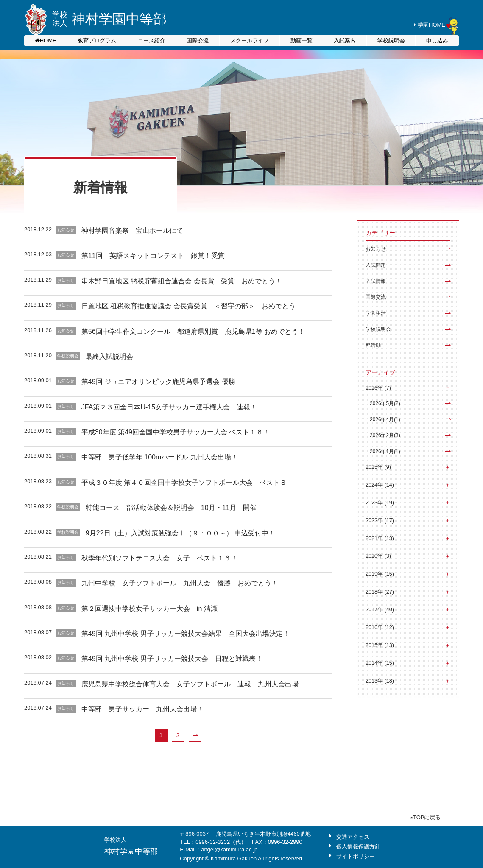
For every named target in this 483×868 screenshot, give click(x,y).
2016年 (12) (380, 627)
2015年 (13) (380, 645)
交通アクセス (353, 837)
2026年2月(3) (385, 435)
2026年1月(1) (385, 451)
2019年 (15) (380, 574)
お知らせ (376, 249)
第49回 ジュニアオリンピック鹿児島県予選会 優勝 (158, 382)
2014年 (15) (380, 663)
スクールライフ (250, 41)
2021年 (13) (380, 538)
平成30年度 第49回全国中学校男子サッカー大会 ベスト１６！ (176, 432)
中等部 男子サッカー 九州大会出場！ (142, 709)
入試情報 (376, 281)
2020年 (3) (378, 556)
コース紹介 (152, 41)
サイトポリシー (356, 856)
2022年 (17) (380, 521)
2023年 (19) (380, 503)
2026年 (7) (378, 388)
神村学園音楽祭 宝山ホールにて (132, 231)
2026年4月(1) (385, 420)
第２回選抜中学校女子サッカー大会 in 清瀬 (153, 609)
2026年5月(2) (385, 403)
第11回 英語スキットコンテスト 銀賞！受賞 (153, 256)
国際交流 (198, 41)
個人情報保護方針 (358, 847)
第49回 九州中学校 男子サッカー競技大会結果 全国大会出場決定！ (186, 634)
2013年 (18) (380, 681)
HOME (48, 41)
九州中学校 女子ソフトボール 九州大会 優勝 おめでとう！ (180, 583)
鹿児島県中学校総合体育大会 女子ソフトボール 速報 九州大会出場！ (193, 684)
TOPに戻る (426, 817)
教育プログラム (97, 41)
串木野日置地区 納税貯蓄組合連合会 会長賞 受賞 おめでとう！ (182, 281)
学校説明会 (391, 41)
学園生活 (376, 313)
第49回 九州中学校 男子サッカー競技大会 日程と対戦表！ (172, 659)
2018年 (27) (380, 592)
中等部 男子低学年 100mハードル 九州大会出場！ (160, 457)
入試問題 (376, 265)
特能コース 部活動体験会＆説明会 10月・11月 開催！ (175, 508)
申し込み (437, 41)
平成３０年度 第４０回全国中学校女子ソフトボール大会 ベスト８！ (187, 483)
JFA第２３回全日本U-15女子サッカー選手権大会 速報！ (169, 407)
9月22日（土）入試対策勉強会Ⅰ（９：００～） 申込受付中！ (180, 533)
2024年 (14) (380, 485)
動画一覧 (302, 41)
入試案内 (345, 41)
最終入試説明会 (109, 357)
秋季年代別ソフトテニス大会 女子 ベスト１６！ (159, 558)
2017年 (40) (380, 610)
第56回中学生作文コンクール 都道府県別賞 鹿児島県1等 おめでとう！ (193, 332)
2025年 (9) (378, 467)
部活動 (373, 345)
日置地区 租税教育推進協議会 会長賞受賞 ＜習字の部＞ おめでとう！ (192, 306)
